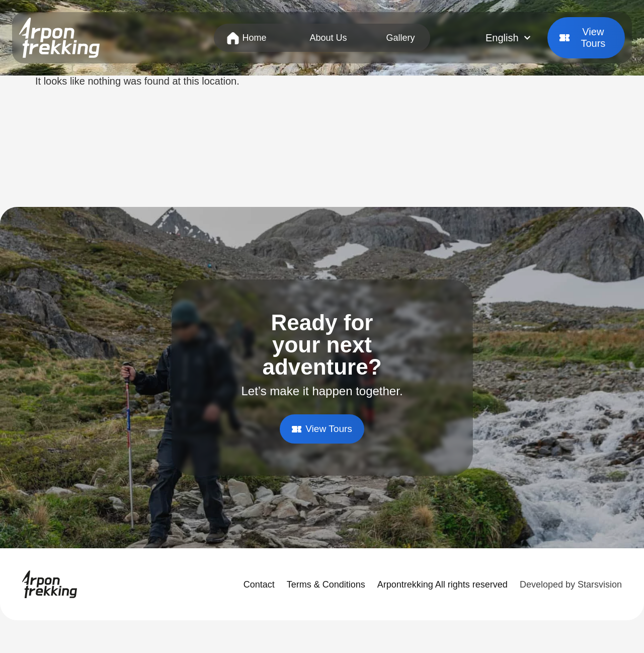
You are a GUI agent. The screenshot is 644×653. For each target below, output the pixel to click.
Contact (259, 585)
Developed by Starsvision (571, 585)
